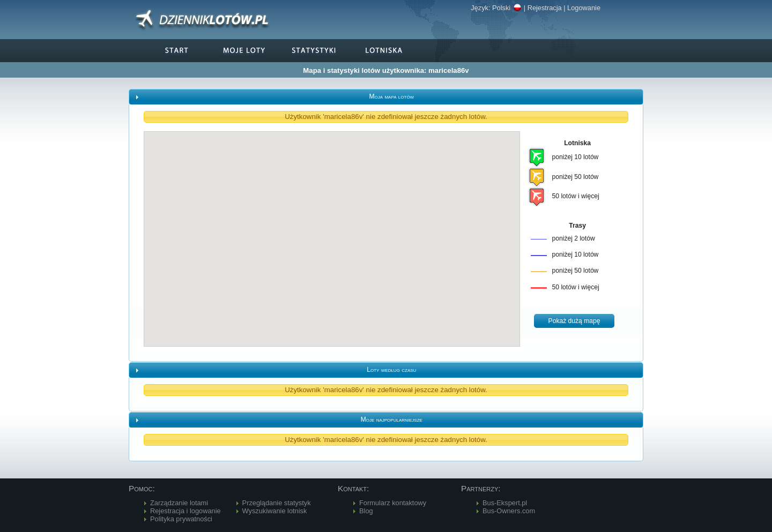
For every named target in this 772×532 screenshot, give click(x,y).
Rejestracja (545, 8)
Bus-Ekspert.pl (505, 503)
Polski (507, 8)
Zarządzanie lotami (179, 503)
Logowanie (584, 8)
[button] (574, 321)
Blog (366, 511)
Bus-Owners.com (509, 511)
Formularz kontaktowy (393, 503)
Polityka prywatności (181, 519)
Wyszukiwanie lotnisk (275, 511)
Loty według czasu (391, 370)
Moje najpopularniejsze (392, 419)
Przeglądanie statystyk (277, 503)
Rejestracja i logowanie (185, 511)
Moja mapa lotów (391, 96)
